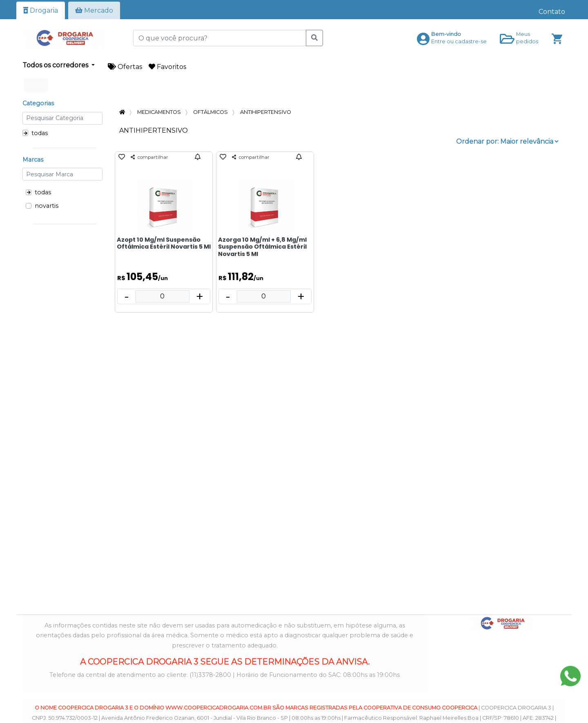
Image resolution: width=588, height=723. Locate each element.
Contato (552, 12)
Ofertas (125, 67)
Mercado (94, 10)
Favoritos (167, 67)
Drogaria (41, 10)
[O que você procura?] (220, 38)
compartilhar (149, 157)
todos (36, 85)
